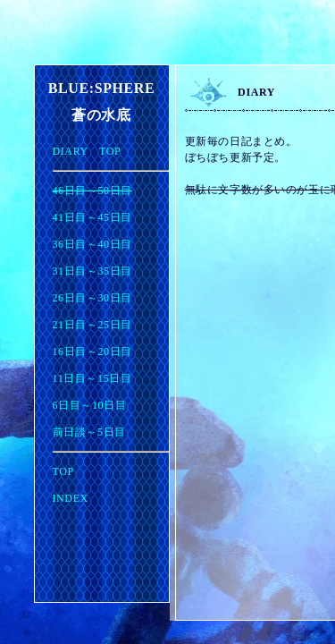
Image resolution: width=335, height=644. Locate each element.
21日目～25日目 (92, 325)
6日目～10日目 (90, 405)
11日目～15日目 (92, 378)
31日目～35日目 (92, 271)
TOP (63, 471)
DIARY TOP (87, 151)
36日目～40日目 (92, 244)
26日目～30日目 (92, 298)
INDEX (71, 498)
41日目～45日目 (92, 217)
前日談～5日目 (89, 432)
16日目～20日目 (92, 352)
